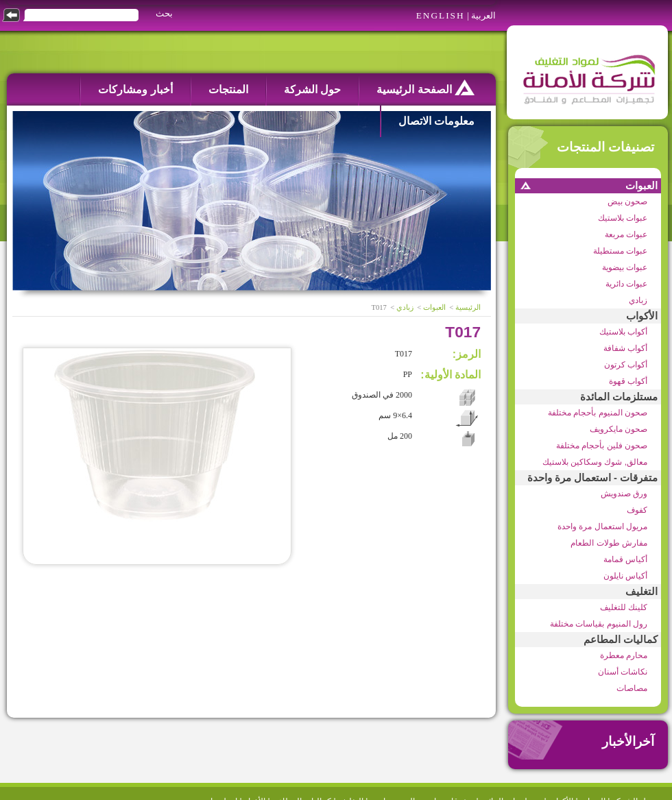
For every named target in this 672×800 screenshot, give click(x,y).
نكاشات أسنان (623, 672)
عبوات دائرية (626, 284)
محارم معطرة (624, 655)
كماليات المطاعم (621, 640)
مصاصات (632, 688)
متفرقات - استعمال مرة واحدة (592, 478)
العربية (483, 15)
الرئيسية (468, 307)
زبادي (638, 300)
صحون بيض (627, 202)
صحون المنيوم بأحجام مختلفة (598, 413)
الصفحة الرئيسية (425, 87)
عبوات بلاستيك (623, 218)
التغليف (641, 592)
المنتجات (228, 89)
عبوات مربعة (626, 234)
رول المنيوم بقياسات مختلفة (599, 624)
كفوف (637, 510)
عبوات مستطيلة (620, 251)
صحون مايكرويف (619, 429)
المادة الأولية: (451, 375)
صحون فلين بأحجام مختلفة (602, 446)
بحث (164, 13)
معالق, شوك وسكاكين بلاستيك (595, 462)
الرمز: (467, 354)
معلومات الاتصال (436, 121)
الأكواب (642, 316)
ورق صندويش (624, 494)
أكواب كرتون (626, 365)
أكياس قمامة (625, 559)
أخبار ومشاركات (135, 89)
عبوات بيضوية (625, 267)
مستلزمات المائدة (619, 397)
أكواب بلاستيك (623, 332)
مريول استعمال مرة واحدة (602, 526)
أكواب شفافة (625, 348)
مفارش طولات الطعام (609, 543)
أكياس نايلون (625, 576)
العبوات (641, 186)
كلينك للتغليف (624, 607)
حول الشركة (312, 89)
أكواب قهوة (628, 381)
